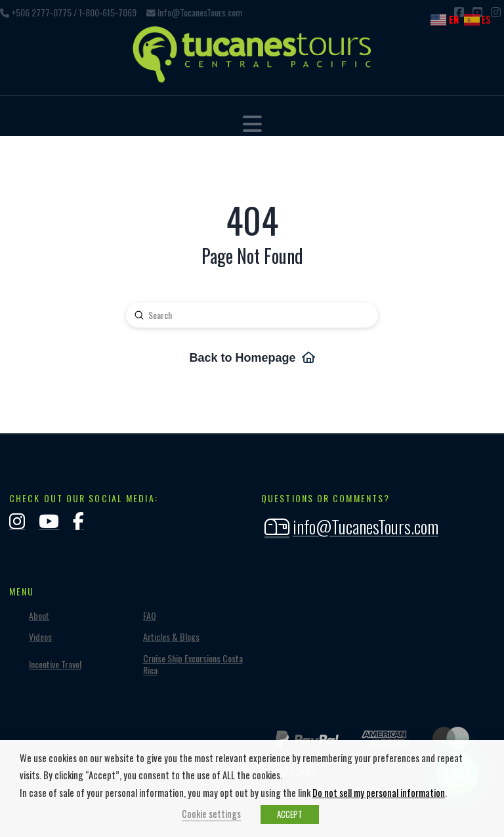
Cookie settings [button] (211, 814)
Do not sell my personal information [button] (379, 793)
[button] (252, 123)
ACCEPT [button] (290, 814)
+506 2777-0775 (41, 12)
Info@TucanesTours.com (200, 12)
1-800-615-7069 (108, 12)
